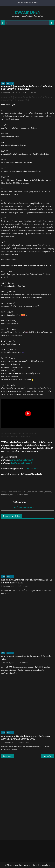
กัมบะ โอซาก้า (22, 492)
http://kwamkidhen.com (23, 507)
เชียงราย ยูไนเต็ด (22, 495)
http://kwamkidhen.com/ (21, 463)
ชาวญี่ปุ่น (48, 492)
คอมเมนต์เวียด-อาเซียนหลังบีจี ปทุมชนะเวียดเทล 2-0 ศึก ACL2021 (48, 756)
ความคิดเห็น (32, 492)
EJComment (23, 92)
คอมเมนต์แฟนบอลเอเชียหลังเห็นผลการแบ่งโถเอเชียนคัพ (26, 658)
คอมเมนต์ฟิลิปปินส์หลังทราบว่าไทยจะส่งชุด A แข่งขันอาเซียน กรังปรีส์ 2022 (27, 581)
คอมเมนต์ (10, 83)
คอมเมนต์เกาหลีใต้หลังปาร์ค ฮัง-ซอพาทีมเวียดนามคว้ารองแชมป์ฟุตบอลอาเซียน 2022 (26, 737)
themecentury (44, 865)
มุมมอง (13, 495)
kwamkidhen (28, 12)
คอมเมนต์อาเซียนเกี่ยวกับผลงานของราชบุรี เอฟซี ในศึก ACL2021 (9, 756)
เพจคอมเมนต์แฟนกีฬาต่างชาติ (22, 460)
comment (13, 492)
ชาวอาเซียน (5, 495)
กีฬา (3, 83)
